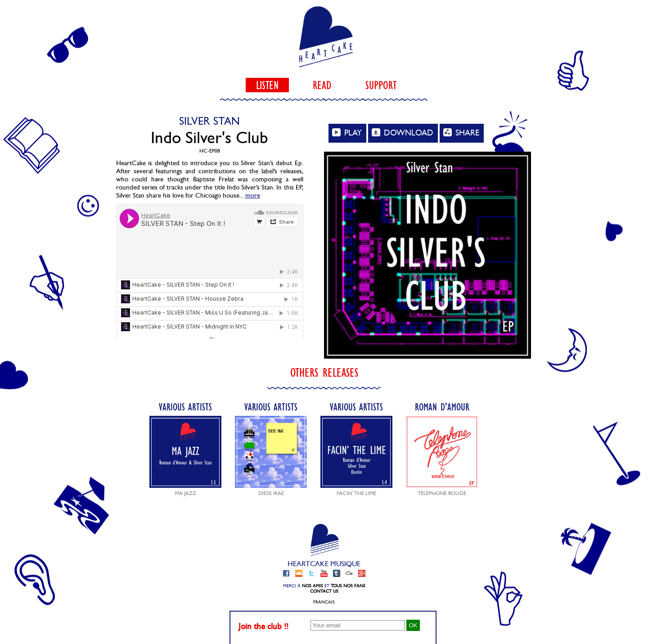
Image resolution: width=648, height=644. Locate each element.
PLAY (347, 133)
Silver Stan (209, 121)
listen (267, 85)
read (322, 85)
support (381, 85)
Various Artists (185, 448)
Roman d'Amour (442, 448)
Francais (324, 602)
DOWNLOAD (403, 133)
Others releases (324, 372)
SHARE (461, 133)
